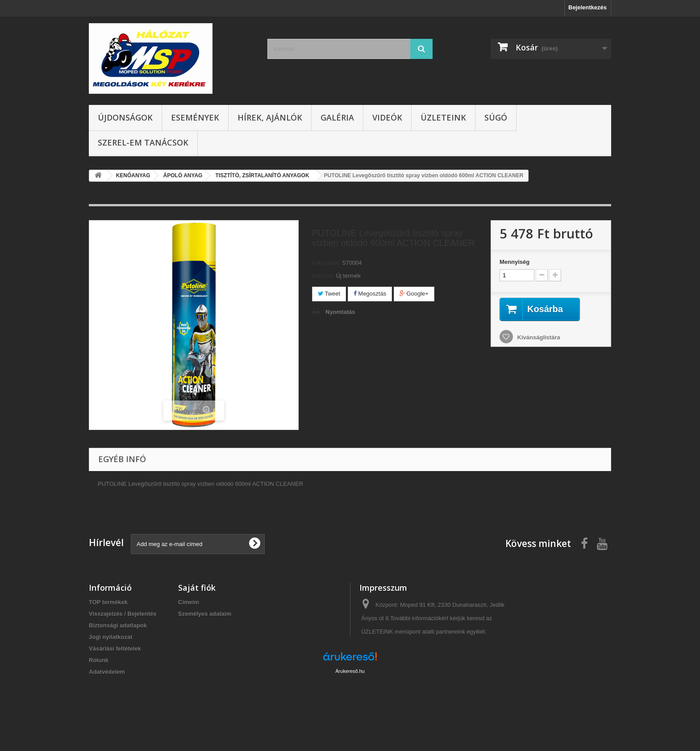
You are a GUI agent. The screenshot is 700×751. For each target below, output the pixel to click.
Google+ (414, 294)
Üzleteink (443, 117)
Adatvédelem (107, 672)
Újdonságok (125, 117)
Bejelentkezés (587, 7)
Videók (387, 117)
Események (195, 117)
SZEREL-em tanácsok (143, 142)
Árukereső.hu (350, 702)
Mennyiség (515, 262)
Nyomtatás (340, 312)
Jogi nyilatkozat (111, 637)
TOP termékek (108, 602)
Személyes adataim (205, 614)
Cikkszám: (326, 263)
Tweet (329, 294)
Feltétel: (323, 276)
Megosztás (370, 294)
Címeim (189, 602)
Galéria (337, 117)
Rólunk (99, 660)
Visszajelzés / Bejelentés (123, 614)
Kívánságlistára (538, 337)
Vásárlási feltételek (115, 649)
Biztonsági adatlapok (118, 625)
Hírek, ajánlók (270, 117)
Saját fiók (197, 588)
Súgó (496, 117)
